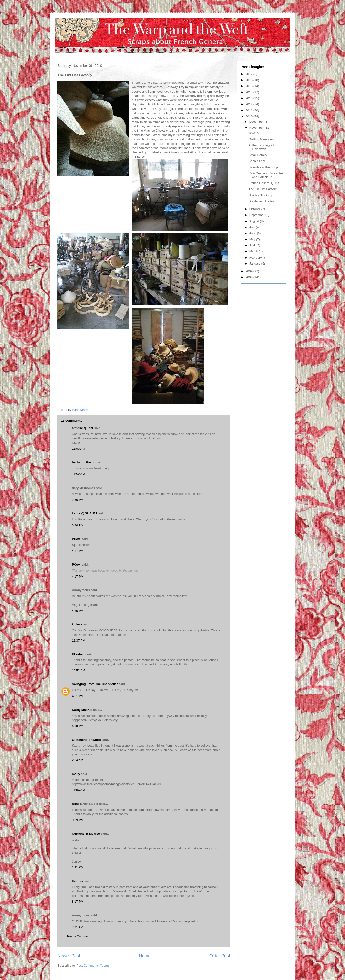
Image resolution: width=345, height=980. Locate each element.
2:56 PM (78, 500)
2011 (250, 110)
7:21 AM (78, 927)
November (257, 128)
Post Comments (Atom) (93, 965)
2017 (250, 74)
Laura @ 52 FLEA (85, 513)
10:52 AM (78, 670)
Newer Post (69, 956)
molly (76, 774)
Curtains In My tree (86, 834)
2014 (250, 92)
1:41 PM (78, 867)
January (255, 264)
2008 (250, 277)
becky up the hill (84, 462)
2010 (250, 116)
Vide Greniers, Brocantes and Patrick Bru (266, 175)
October (255, 209)
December (257, 122)
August (255, 221)
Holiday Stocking (260, 195)
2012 (250, 104)
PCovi (77, 539)
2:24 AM (78, 760)
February (256, 258)
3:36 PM (78, 525)
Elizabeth (79, 654)
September (257, 215)
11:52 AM (78, 474)
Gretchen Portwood (86, 740)
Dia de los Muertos (261, 201)
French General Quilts (264, 183)
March (254, 251)
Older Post (220, 956)
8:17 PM (78, 901)
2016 (250, 80)
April (253, 245)
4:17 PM (78, 551)
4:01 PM (78, 696)
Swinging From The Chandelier (95, 684)
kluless (77, 624)
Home (145, 956)
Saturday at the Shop (263, 167)
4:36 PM (78, 611)
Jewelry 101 (257, 133)
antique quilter (83, 428)
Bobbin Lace (257, 161)
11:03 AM (78, 449)
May (253, 239)
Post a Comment (79, 936)
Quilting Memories (261, 139)
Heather (78, 881)
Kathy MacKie (82, 710)
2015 (250, 86)
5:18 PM (78, 726)
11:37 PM (79, 640)
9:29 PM (78, 820)
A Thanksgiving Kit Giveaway (261, 147)
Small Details (258, 155)
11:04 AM (78, 790)
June (253, 233)
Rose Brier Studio (85, 804)
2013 (250, 98)
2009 (250, 271)
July (253, 227)
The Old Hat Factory (262, 189)
